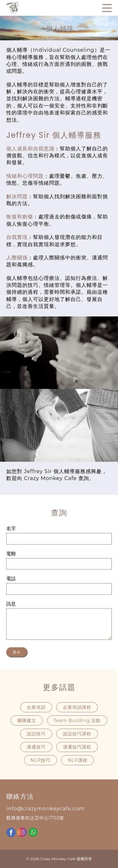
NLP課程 (78, 760)
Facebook (11, 832)
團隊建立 (27, 720)
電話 (11, 579)
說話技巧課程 (77, 734)
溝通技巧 (36, 747)
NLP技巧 (40, 760)
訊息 (11, 604)
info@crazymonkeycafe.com (45, 809)
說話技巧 (36, 734)
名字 (11, 529)
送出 (17, 652)
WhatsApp (33, 832)
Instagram (22, 832)
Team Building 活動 (77, 720)
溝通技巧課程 (77, 747)
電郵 (11, 554)
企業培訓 (36, 707)
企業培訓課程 (77, 707)
